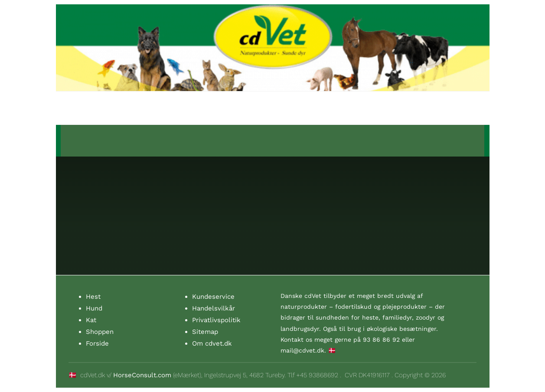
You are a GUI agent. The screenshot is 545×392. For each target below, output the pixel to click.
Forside (97, 343)
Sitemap (205, 332)
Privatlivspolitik (216, 320)
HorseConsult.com (142, 375)
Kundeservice (213, 297)
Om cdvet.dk (212, 343)
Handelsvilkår (214, 308)
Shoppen (100, 332)
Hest (93, 297)
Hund (94, 308)
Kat (91, 320)
